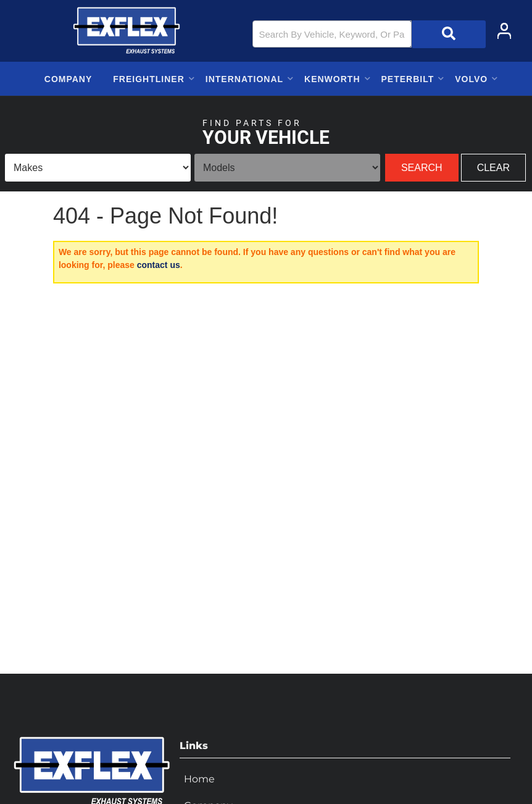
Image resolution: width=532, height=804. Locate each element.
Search (422, 168)
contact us (159, 265)
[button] (369, 34)
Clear (493, 168)
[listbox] (98, 168)
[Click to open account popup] (504, 31)
